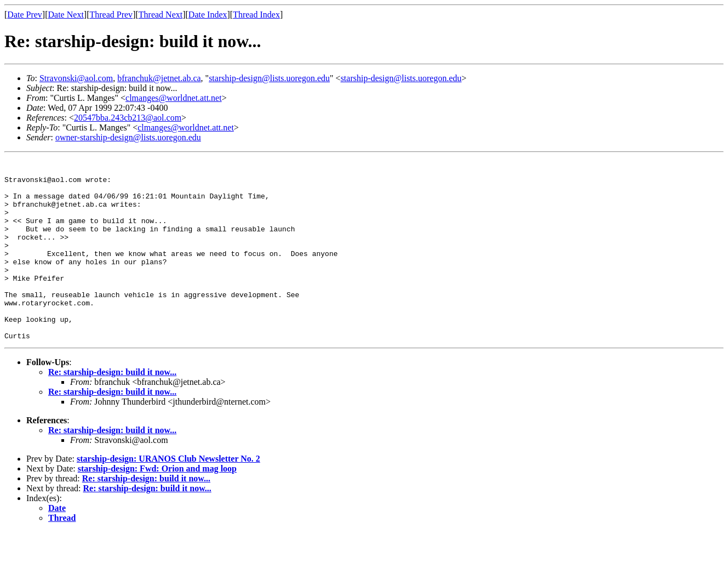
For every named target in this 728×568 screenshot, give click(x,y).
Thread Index (256, 15)
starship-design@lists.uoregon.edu (269, 78)
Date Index (208, 15)
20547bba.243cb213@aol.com (128, 118)
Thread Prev (111, 15)
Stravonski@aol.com (76, 78)
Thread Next (160, 15)
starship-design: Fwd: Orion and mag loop (157, 505)
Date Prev (25, 15)
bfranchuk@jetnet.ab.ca (159, 78)
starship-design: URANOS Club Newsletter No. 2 (168, 495)
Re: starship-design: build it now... (112, 408)
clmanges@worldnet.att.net (174, 98)
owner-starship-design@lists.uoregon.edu (128, 137)
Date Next (66, 15)
